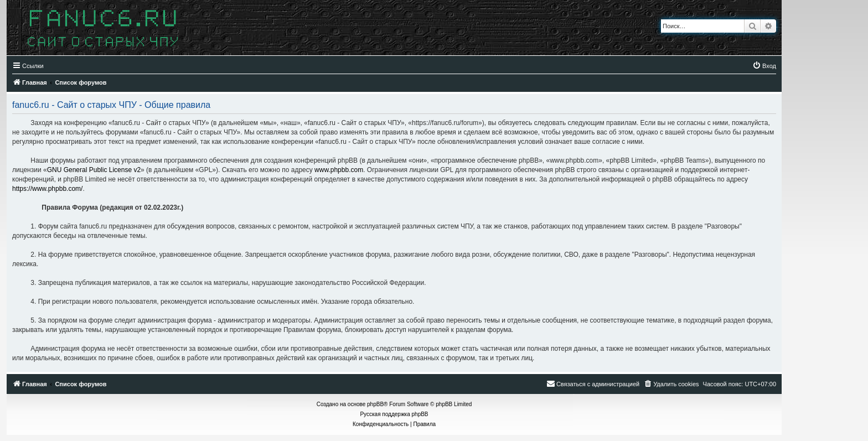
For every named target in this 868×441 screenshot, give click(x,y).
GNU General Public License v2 (94, 170)
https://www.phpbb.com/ (47, 189)
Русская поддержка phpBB (394, 414)
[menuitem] (764, 66)
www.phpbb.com (339, 170)
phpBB (375, 404)
